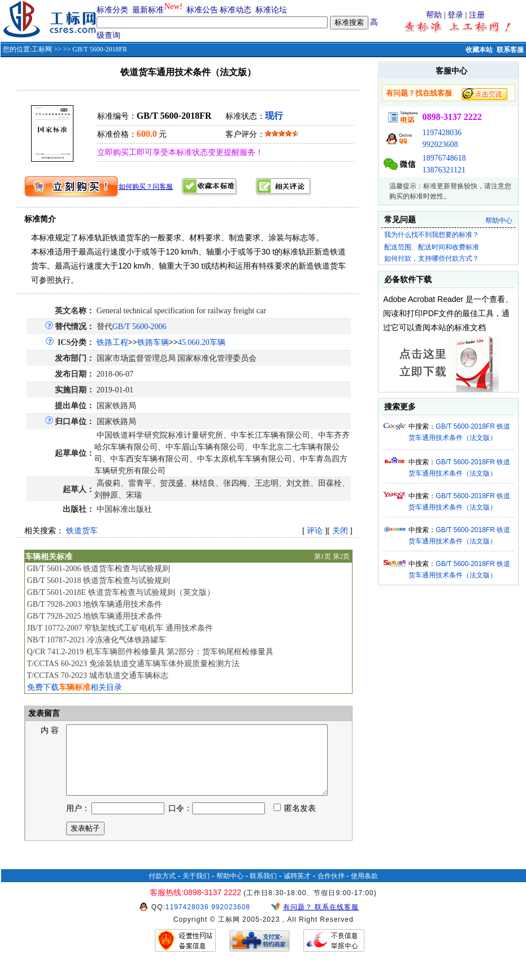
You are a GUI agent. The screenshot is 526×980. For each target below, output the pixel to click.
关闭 (340, 531)
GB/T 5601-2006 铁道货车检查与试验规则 (99, 569)
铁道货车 (82, 531)
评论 (315, 531)
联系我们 (263, 890)
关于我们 (196, 890)
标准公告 (202, 10)
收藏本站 (479, 50)
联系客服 (510, 50)
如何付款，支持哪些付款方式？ (432, 258)
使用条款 (364, 890)
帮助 (434, 15)
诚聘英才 (297, 890)
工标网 (42, 49)
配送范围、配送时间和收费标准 (432, 247)
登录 (455, 15)
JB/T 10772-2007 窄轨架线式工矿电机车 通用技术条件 (120, 628)
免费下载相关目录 (75, 687)
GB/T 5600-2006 (140, 327)
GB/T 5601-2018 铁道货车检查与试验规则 (99, 580)
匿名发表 (295, 822)
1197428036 (442, 133)
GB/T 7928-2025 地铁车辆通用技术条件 (95, 616)
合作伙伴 (331, 890)
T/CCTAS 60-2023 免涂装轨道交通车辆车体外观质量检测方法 (133, 664)
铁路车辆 (153, 342)
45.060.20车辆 (202, 342)
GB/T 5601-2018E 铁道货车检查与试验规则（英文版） (121, 592)
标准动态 (236, 10)
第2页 (341, 556)
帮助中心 (499, 221)
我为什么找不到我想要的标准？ (432, 235)
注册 (477, 15)
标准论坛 (271, 10)
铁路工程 (112, 342)
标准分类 (112, 10)
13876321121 (444, 170)
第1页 (323, 556)
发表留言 (44, 713)
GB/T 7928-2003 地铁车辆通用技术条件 (95, 604)
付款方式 (162, 890)
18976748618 (444, 158)
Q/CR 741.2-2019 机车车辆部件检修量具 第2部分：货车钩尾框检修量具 (150, 652)
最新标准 (148, 10)
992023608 (440, 144)
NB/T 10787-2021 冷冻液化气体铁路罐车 (97, 640)
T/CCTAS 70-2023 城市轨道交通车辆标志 (97, 675)
